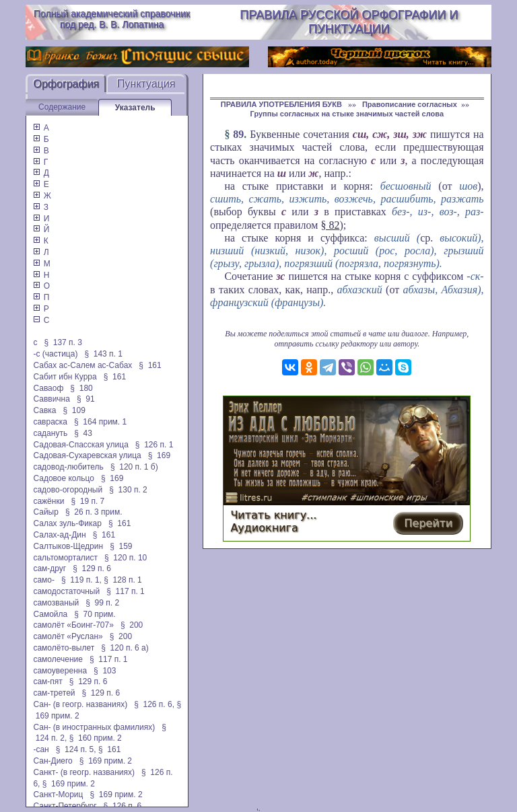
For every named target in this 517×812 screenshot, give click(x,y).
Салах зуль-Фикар (67, 523)
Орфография (66, 84)
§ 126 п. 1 (154, 445)
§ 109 (74, 410)
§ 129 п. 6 (92, 568)
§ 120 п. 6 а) (125, 648)
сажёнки (48, 501)
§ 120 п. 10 (126, 558)
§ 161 (150, 365)
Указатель (135, 108)
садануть (50, 433)
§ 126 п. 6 (123, 806)
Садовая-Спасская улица (80, 445)
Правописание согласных (410, 104)
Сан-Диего (53, 761)
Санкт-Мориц (58, 795)
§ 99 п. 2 (102, 603)
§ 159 (121, 546)
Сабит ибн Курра (65, 377)
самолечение (58, 659)
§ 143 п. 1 (103, 354)
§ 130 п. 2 (128, 490)
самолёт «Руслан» (68, 636)
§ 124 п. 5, (76, 749)
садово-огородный (68, 490)
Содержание (62, 107)
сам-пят (47, 681)
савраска (50, 422)
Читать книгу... (273, 515)
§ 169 (159, 455)
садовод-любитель (68, 467)
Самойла (50, 614)
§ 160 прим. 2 (96, 738)
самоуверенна (60, 671)
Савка (44, 410)
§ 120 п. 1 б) (134, 467)
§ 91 (86, 399)
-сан (41, 749)
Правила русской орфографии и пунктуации (349, 22)
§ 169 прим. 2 (106, 761)
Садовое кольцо (64, 478)
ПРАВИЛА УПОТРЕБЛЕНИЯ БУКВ (282, 104)
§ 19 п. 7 (88, 501)
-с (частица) (55, 354)
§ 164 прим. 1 (100, 422)
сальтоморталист (65, 558)
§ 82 (330, 225)
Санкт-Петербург (65, 806)
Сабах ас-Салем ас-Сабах (82, 365)
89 (238, 134)
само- (44, 580)
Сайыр (45, 512)
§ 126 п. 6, (154, 704)
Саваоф (48, 388)
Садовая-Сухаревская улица (87, 455)
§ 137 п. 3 (63, 342)
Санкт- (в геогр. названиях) (84, 772)
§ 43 (83, 433)
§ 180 (81, 388)
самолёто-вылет (64, 648)
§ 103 (105, 671)
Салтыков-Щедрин (68, 546)
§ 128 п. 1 (123, 580)
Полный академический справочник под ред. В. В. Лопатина (112, 19)
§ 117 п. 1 (126, 591)
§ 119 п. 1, (81, 580)
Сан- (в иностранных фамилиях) (94, 727)
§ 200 (132, 625)
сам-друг (49, 568)
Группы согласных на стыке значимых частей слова (347, 114)
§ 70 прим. (95, 614)
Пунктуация (146, 84)
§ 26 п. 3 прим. (94, 512)
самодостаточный (66, 591)
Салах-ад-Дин (59, 535)
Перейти (428, 523)
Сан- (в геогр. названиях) (80, 704)
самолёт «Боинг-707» (73, 625)
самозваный (56, 603)
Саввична (51, 399)
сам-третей (54, 693)
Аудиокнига (264, 528)
